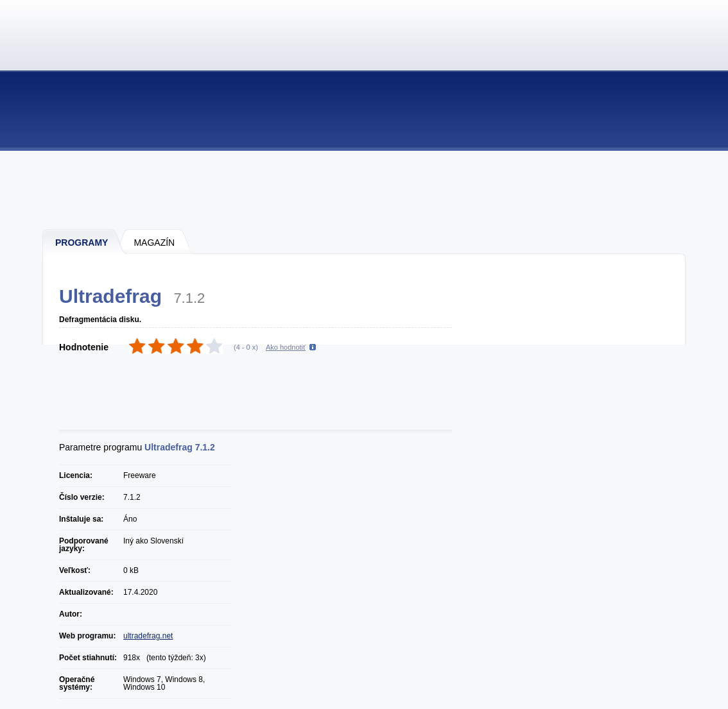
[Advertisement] (365, 189)
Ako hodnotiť (286, 347)
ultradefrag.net (148, 636)
